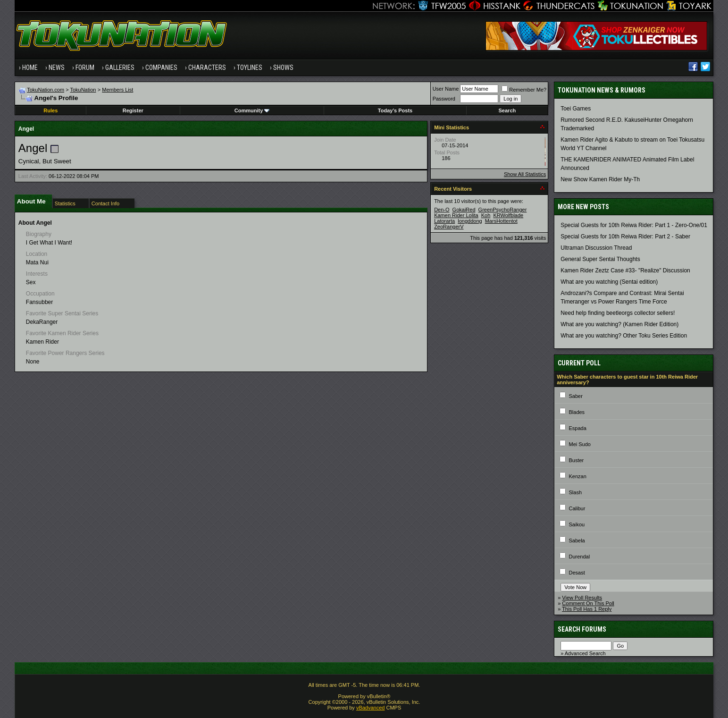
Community (252, 110)
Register (133, 110)
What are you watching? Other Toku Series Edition (624, 336)
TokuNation (83, 90)
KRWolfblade (508, 215)
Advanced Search (585, 653)
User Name (446, 89)
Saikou (577, 524)
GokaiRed (464, 210)
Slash (575, 492)
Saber (575, 396)
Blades (577, 412)
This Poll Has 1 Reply (587, 609)
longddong (470, 221)
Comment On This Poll (588, 603)
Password (444, 99)
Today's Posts (395, 110)
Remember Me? (524, 90)
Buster (576, 460)
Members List (117, 90)
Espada (577, 428)
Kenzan (577, 476)
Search (507, 110)
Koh (486, 215)
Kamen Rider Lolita (456, 215)
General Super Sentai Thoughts (600, 259)
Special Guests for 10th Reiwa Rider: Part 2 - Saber (625, 237)
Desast (577, 573)
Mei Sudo (579, 444)
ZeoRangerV (449, 227)
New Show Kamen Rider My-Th (600, 179)
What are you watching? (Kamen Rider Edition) (619, 324)
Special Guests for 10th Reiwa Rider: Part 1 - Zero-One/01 (634, 225)
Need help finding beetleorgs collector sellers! (618, 313)
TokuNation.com (46, 90)
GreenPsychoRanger (503, 210)
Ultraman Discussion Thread (596, 248)
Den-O (442, 210)
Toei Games (576, 109)
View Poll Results (582, 598)
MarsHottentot (501, 221)
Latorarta (444, 221)
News (57, 68)
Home (30, 68)
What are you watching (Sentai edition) (609, 282)
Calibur (577, 508)
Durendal (579, 557)
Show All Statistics (525, 174)
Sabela (577, 541)
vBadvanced (371, 708)
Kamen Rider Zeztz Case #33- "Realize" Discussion (625, 270)
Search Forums (582, 629)
